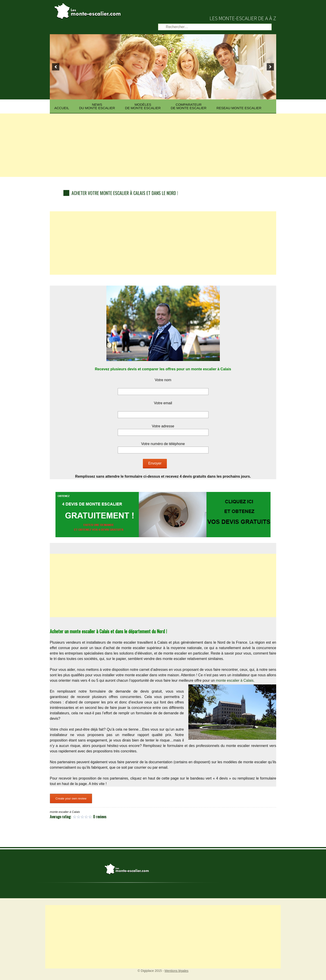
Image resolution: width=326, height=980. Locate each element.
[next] (270, 67)
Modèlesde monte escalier (143, 106)
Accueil (62, 108)
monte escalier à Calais (235, 680)
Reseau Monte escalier (239, 108)
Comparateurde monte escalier (189, 106)
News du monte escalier (97, 106)
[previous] (56, 67)
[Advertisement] (163, 145)
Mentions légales (176, 971)
